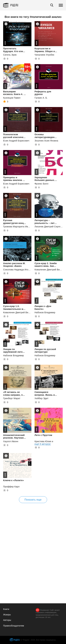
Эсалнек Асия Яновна (46, 141)
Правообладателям (14, 626)
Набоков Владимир (45, 312)
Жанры (7, 615)
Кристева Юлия (43, 441)
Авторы (7, 620)
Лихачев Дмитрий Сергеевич (50, 227)
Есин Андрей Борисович (16, 141)
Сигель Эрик (10, 55)
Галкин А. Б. (41, 98)
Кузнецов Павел (12, 98)
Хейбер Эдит (42, 398)
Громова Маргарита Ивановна (19, 227)
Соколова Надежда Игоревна (19, 270)
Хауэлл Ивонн (11, 441)
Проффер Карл (11, 487)
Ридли (14, 5)
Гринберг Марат (12, 398)
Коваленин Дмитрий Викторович (21, 312)
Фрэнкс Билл (42, 184)
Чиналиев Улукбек (44, 55)
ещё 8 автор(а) (43, 444)
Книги (6, 609)
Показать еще (33, 500)
